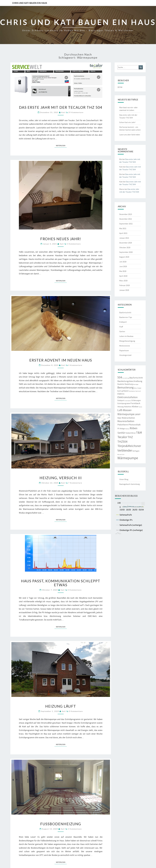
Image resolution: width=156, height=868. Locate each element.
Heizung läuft (61, 706)
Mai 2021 (123, 228)
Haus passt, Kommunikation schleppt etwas (61, 583)
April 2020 (123, 276)
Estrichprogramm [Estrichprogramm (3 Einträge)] (124, 403)
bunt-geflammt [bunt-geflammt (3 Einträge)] (123, 391)
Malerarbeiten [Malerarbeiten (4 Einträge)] (128, 418)
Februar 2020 (125, 285)
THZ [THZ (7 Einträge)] (130, 437)
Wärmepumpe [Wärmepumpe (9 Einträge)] (128, 458)
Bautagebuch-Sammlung (130, 484)
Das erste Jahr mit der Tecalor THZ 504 (61, 107)
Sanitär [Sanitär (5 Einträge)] (121, 433)
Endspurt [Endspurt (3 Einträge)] (121, 400)
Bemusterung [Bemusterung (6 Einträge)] (126, 387)
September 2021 (126, 224)
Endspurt (123, 322)
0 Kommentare (75, 590)
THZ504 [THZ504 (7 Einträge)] (122, 442)
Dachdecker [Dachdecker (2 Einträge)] (132, 391)
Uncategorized (125, 355)
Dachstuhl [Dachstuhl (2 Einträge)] (138, 391)
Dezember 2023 (126, 214)
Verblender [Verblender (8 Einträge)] (125, 450)
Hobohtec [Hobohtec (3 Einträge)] (128, 407)
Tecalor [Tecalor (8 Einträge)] (122, 437)
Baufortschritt (125, 312)
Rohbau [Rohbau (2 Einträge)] (127, 429)
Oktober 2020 (125, 247)
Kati (63, 112)
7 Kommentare (75, 483)
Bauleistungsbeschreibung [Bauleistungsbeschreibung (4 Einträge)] (130, 381)
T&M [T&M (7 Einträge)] (139, 433)
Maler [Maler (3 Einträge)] (119, 418)
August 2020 (124, 257)
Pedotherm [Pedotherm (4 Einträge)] (123, 425)
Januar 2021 (124, 238)
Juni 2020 (123, 266)
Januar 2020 (124, 290)
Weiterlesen (61, 145)
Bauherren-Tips (126, 317)
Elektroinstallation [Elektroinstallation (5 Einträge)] (128, 397)
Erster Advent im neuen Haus (61, 360)
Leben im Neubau (126, 336)
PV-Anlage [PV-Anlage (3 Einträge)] (121, 429)
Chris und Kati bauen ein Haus (30, 3)
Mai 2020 (123, 271)
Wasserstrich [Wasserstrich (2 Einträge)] (121, 454)
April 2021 (123, 233)
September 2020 (126, 252)
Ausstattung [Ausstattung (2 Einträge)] (126, 378)
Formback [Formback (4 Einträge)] (135, 403)
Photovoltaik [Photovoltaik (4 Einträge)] (135, 425)
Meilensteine (125, 346)
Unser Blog (124, 479)
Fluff (121, 327)
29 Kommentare (76, 112)
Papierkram (124, 350)
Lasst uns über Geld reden (130, 135)
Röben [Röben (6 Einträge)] (134, 428)
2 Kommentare (75, 829)
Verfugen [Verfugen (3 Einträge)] (136, 451)
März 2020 (123, 281)
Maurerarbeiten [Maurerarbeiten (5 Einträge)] (126, 421)
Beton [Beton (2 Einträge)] (136, 388)
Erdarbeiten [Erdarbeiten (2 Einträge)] (128, 401)
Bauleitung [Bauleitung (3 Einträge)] (129, 384)
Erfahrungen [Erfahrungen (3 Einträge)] (136, 400)
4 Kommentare (75, 365)
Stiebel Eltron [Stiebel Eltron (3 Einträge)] (131, 433)
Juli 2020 (123, 262)
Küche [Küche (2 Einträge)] (140, 407)
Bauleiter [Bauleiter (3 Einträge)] (121, 384)
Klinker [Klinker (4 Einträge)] (135, 406)
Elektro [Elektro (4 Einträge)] (121, 394)
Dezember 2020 (126, 243)
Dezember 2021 (126, 219)
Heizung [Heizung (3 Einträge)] (121, 407)
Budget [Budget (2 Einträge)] (139, 388)
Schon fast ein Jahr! (127, 122)
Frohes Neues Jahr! (61, 239)
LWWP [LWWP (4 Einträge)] (138, 414)
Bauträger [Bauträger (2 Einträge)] (136, 384)
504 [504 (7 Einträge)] (120, 377)
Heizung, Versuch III (61, 478)
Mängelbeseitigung (127, 341)
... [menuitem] (143, 503)
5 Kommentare (74, 244)
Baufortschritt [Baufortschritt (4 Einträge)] (136, 378)
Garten (122, 331)
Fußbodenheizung (61, 824)
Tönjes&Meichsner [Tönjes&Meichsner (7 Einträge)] (129, 446)
